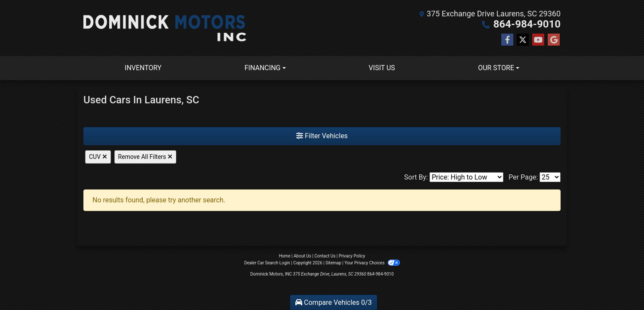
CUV (98, 157)
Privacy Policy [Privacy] (352, 256)
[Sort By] (466, 177)
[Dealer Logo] (165, 28)
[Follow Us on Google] (554, 40)
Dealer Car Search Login (267, 263)
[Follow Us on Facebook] (507, 40)
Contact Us (325, 256)
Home (285, 256)
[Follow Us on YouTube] (538, 40)
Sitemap (333, 263)
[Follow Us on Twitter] (523, 40)
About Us (302, 256)
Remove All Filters (145, 157)
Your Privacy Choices (372, 263)
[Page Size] (550, 177)
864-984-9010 (527, 24)
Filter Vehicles (322, 136)
